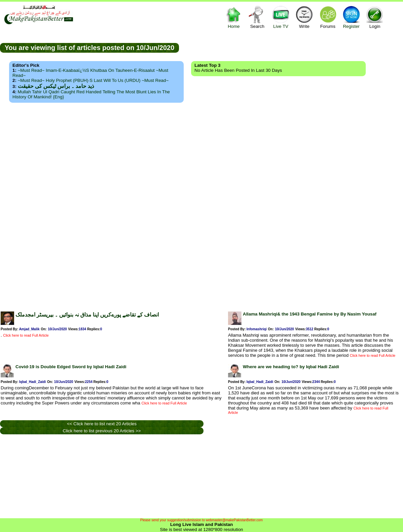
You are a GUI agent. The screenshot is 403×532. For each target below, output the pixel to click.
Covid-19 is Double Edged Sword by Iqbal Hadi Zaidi (71, 367)
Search (257, 17)
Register (351, 17)
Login (375, 17)
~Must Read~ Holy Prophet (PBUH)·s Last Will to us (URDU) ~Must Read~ (93, 80)
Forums (328, 17)
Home (234, 17)
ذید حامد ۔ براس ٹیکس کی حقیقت (56, 86)
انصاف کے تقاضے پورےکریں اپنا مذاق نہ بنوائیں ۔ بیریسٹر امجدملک (87, 315)
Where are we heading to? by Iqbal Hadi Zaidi (291, 367)
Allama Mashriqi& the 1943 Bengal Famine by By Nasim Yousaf (310, 314)
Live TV (281, 17)
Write (304, 17)
